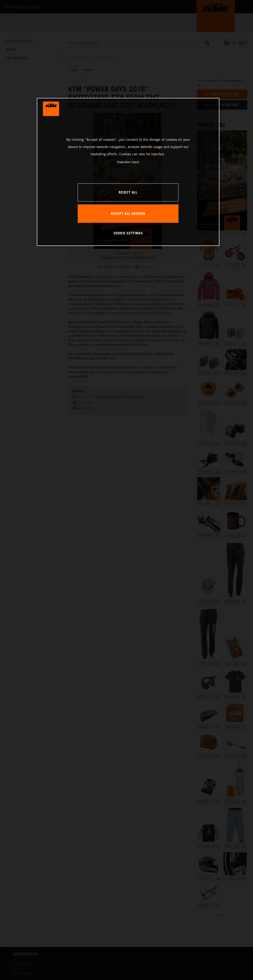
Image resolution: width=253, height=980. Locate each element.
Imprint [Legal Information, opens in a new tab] (135, 162)
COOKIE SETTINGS (128, 233)
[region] (128, 172)
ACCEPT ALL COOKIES (128, 213)
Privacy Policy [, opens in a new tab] (124, 162)
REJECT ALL (128, 192)
